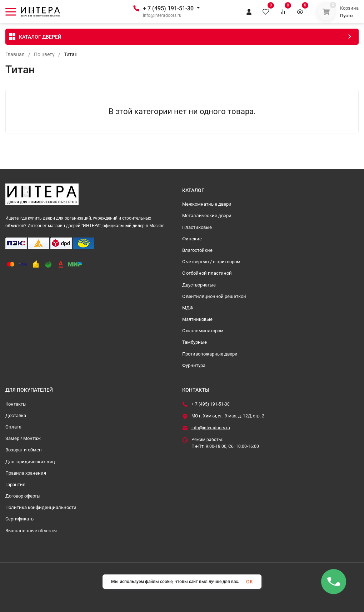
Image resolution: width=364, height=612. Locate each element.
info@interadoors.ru (211, 428)
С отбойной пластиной (207, 273)
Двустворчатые (199, 285)
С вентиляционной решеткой (214, 296)
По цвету (44, 54)
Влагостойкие (197, 250)
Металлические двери (207, 216)
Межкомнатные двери (207, 204)
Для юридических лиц (30, 462)
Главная (15, 54)
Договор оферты (23, 496)
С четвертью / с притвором (211, 262)
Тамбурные (195, 342)
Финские (192, 239)
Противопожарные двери (210, 354)
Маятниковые (197, 319)
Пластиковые (197, 227)
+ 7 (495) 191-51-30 (168, 8)
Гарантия (15, 484)
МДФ (188, 308)
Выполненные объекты (31, 531)
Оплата (13, 427)
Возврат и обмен (24, 450)
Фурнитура (194, 365)
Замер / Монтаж (23, 438)
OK (250, 582)
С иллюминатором (203, 331)
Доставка (16, 415)
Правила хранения (26, 473)
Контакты (16, 404)
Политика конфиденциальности (41, 507)
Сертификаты (20, 519)
